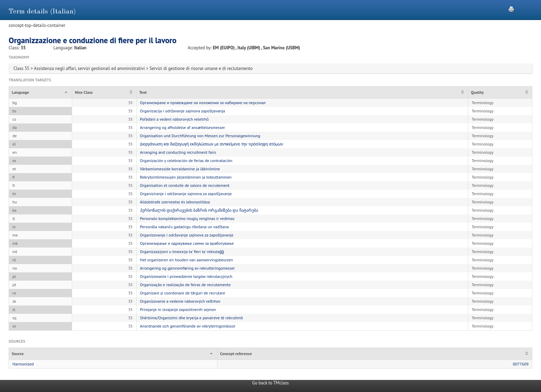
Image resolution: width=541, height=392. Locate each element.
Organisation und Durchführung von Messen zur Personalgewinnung (200, 136)
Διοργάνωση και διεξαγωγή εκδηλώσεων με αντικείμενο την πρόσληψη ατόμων (212, 144)
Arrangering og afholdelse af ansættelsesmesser (183, 127)
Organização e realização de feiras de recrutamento (185, 285)
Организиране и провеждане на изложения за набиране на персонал (203, 103)
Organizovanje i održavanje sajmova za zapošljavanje (187, 235)
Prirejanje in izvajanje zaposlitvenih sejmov (178, 309)
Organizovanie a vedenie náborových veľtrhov (180, 301)
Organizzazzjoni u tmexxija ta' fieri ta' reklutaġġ (182, 252)
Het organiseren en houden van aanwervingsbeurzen (187, 260)
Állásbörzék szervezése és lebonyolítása (175, 202)
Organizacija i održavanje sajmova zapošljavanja (183, 111)
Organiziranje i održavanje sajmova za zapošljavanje (186, 194)
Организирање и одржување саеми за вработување (187, 243)
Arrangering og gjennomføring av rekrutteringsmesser (188, 268)
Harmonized (23, 364)
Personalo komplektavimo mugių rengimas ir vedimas (187, 218)
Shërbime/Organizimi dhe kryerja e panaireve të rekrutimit (192, 318)
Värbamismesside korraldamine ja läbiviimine (180, 169)
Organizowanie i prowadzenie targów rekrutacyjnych (186, 276)
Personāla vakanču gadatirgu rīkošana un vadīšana (184, 227)
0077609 (521, 364)
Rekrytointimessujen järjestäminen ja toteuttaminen (186, 177)
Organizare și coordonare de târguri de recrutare (183, 293)
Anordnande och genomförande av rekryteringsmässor (188, 326)
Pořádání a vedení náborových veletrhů (174, 119)
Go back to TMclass (270, 383)
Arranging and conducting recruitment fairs (178, 152)
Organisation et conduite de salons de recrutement (185, 185)
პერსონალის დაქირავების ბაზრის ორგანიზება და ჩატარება (199, 210)
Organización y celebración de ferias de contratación (186, 160)
